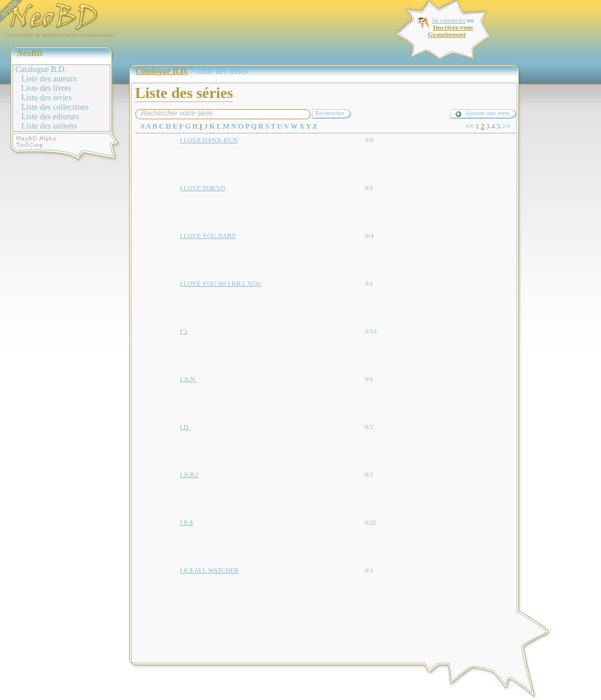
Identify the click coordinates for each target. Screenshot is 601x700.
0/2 (369, 427)
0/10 (371, 331)
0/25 (371, 522)
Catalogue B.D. (41, 69)
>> (506, 126)
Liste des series (47, 98)
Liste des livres (46, 88)
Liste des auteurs (49, 79)
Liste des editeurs (50, 117)
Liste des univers (49, 126)
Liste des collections (55, 107)
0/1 (369, 188)
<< (470, 126)
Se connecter (449, 20)
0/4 (369, 235)
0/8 (369, 140)
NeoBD (30, 53)
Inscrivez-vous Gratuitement (450, 31)
